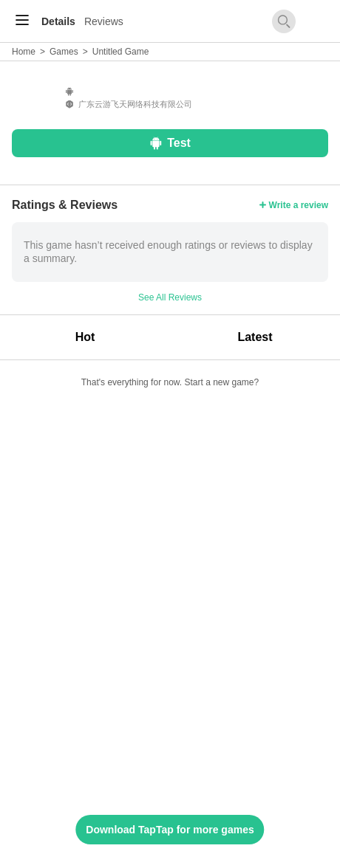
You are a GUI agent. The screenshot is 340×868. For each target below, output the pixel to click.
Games (64, 52)
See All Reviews (170, 297)
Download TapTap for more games (170, 830)
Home (24, 52)
